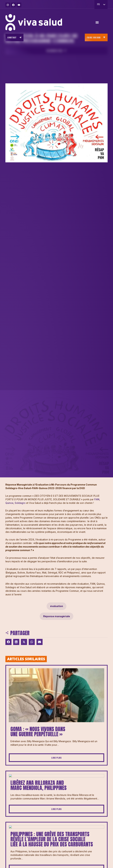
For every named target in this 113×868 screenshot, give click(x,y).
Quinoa (9, 503)
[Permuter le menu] (97, 24)
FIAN (97, 499)
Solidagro (20, 503)
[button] (8, 642)
